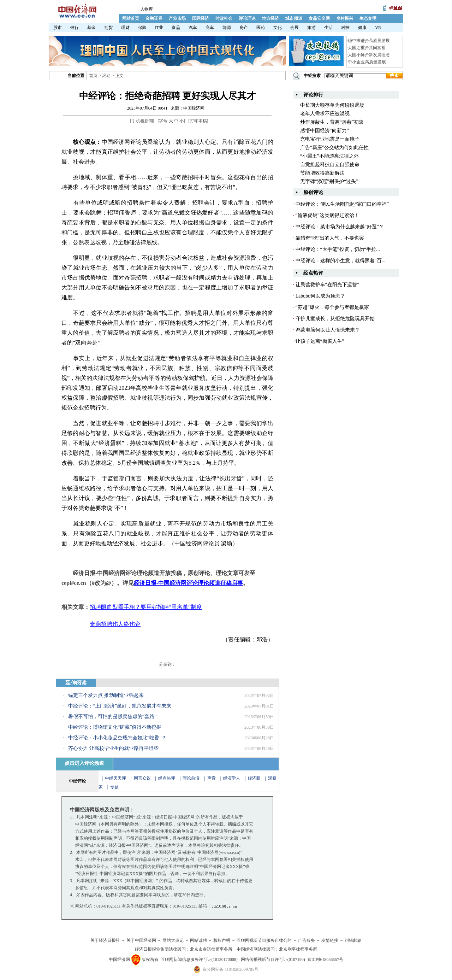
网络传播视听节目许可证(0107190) (273, 960)
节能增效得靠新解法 (322, 173)
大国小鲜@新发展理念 (369, 55)
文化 (278, 28)
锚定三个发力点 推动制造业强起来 (106, 695)
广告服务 (307, 940)
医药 (261, 28)
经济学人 (232, 778)
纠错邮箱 (353, 940)
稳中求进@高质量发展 (369, 41)
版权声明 (222, 940)
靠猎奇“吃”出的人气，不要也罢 (330, 238)
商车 (210, 28)
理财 (125, 28)
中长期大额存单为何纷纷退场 (332, 105)
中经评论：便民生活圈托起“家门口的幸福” (342, 204)
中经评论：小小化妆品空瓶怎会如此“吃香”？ (117, 738)
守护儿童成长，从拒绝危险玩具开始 (335, 319)
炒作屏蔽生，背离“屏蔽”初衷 (332, 122)
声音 (212, 778)
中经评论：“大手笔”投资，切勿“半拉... (338, 249)
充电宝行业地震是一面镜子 (330, 139)
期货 (108, 28)
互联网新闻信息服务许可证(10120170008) (199, 960)
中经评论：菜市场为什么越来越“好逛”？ (340, 227)
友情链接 (330, 940)
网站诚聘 (198, 940)
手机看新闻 (142, 121)
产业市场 (177, 18)
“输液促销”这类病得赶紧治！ (327, 215)
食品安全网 (319, 18)
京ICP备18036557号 (325, 960)
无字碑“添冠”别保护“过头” (329, 181)
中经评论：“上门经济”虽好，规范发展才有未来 (120, 706)
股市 (58, 28)
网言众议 (142, 778)
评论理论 (247, 18)
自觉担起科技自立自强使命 (330, 165)
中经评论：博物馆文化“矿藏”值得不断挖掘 (115, 727)
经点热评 (167, 778)
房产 (244, 28)
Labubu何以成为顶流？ (320, 296)
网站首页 (131, 18)
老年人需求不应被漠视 (325, 114)
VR (378, 28)
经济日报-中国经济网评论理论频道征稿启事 (188, 583)
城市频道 (294, 18)
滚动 (106, 76)
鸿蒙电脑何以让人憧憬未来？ (328, 330)
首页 (93, 76)
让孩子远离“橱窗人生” (320, 341)
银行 (75, 28)
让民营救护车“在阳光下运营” (327, 285)
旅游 (311, 28)
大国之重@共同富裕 (367, 48)
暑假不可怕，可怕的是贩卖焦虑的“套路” (112, 717)
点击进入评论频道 (84, 763)
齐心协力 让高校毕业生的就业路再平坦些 (113, 748)
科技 (345, 28)
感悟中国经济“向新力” (325, 131)
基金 (91, 28)
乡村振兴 (345, 18)
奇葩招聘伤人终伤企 (115, 624)
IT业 (159, 28)
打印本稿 (198, 121)
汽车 (193, 28)
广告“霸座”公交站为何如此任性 (334, 148)
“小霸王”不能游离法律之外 (329, 156)
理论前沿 (192, 778)
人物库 (147, 9)
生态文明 (368, 18)
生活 (328, 28)
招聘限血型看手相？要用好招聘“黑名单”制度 (146, 607)
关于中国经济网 (141, 940)
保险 (142, 28)
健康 (362, 28)
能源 (227, 28)
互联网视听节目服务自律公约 (264, 940)
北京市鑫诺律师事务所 (211, 949)
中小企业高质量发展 (367, 62)
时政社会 (224, 18)
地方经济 (270, 18)
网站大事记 (173, 940)
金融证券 (154, 18)
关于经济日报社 (105, 940)
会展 (295, 28)
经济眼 (254, 778)
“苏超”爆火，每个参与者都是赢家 (332, 307)
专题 (114, 787)
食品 (176, 28)
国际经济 (201, 18)
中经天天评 (115, 778)
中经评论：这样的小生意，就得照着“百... (341, 261)
